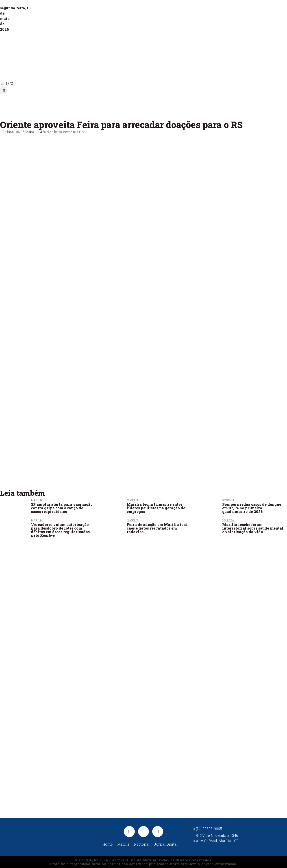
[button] (4, 90)
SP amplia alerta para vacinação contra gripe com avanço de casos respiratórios (62, 508)
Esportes (173, 104)
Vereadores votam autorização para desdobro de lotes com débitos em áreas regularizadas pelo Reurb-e (60, 530)
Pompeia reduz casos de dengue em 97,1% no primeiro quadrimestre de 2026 (252, 508)
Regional (100, 104)
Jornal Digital (230, 104)
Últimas (51, 104)
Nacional (199, 104)
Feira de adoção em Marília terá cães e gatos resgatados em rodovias (157, 528)
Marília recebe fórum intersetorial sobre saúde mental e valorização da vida (253, 528)
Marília (75, 104)
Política (148, 104)
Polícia (125, 104)
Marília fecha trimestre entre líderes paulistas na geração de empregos (156, 508)
